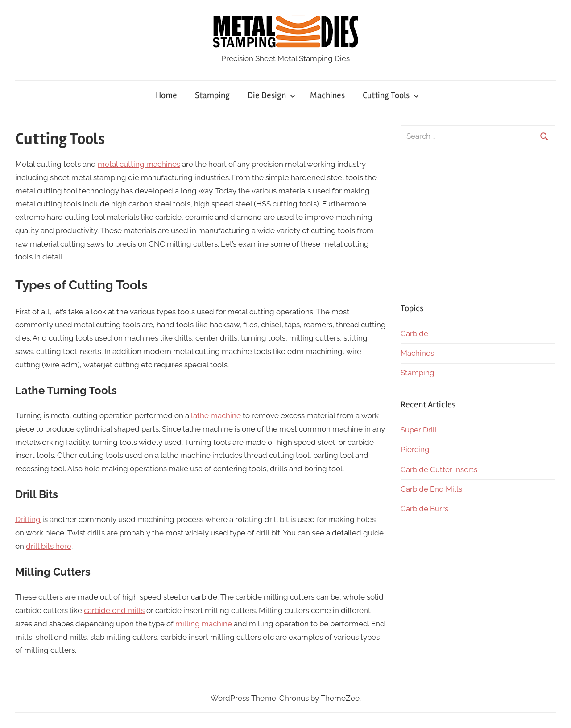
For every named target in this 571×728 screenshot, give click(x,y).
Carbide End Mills (431, 489)
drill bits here (49, 546)
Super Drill (419, 430)
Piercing (415, 449)
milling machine (204, 624)
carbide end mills (114, 610)
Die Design (272, 95)
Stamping (212, 95)
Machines (327, 95)
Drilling (28, 519)
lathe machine (216, 415)
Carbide (414, 333)
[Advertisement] (478, 225)
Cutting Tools (391, 95)
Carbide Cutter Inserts (439, 469)
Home (166, 95)
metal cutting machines (139, 164)
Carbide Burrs (424, 509)
